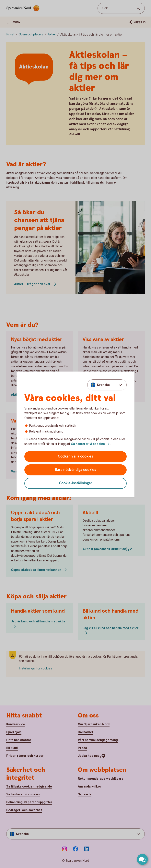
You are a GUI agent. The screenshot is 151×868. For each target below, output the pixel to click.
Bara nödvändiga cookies (75, 470)
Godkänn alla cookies (75, 456)
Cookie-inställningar (76, 483)
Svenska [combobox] (103, 385)
